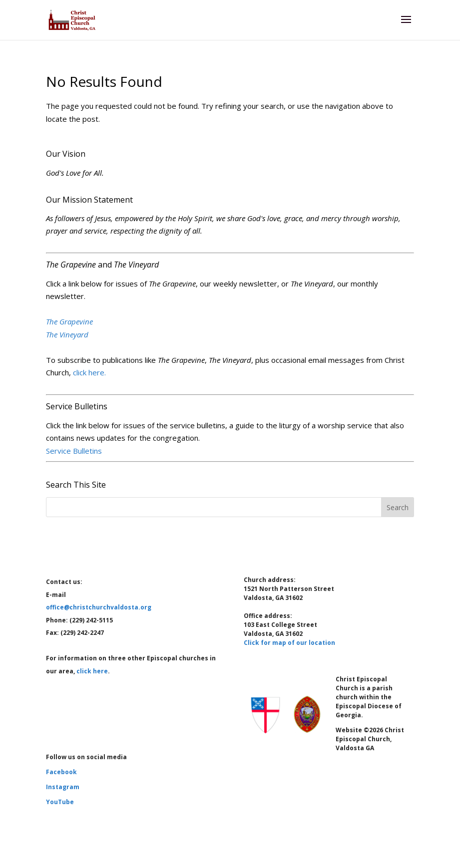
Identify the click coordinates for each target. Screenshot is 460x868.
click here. (89, 372)
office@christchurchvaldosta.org (99, 607)
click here (92, 671)
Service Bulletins (74, 451)
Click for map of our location (289, 643)
